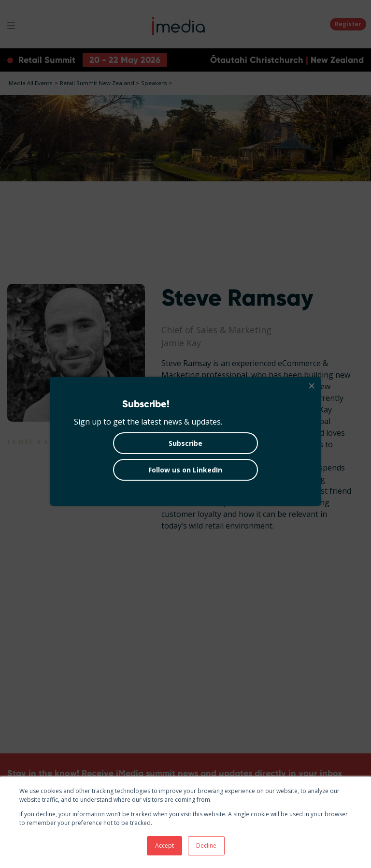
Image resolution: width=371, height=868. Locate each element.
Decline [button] (206, 846)
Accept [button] (164, 846)
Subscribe (185, 443)
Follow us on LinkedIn (185, 470)
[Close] (311, 386)
